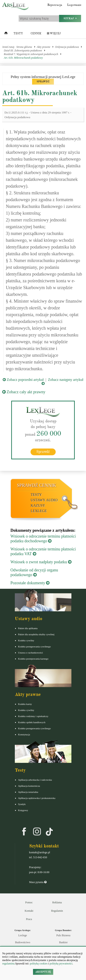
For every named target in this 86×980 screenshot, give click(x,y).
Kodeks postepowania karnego (33, 659)
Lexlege (23, 935)
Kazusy (38, 505)
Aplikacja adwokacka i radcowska (35, 780)
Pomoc (29, 902)
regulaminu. (9, 964)
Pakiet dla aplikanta (28, 628)
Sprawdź (43, 452)
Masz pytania (38, 882)
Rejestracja (55, 5)
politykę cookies (39, 964)
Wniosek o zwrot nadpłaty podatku (41, 562)
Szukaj (70, 18)
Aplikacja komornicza (29, 786)
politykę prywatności (61, 964)
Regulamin (57, 911)
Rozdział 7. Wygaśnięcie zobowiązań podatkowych (31, 54)
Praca (29, 919)
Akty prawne (44, 47)
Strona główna (24, 47)
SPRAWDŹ (43, 82)
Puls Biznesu (63, 935)
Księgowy (23, 810)
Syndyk (22, 804)
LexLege (39, 511)
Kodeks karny (25, 704)
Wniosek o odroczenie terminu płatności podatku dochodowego (43, 539)
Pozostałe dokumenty (30, 583)
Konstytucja (24, 734)
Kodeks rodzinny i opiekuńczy (33, 716)
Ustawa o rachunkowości (31, 653)
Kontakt (29, 911)
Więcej (54, 33)
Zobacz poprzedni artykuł (23, 380)
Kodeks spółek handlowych (32, 722)
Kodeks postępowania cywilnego (34, 646)
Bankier (63, 942)
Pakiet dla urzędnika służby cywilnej (36, 634)
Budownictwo (23, 942)
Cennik (36, 33)
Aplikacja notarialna (28, 792)
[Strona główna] (6, 34)
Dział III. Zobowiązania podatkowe (23, 51)
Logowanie (74, 5)
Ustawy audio (44, 500)
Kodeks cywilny (26, 640)
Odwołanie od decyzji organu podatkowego (34, 572)
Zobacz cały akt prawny (24, 392)
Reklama (57, 902)
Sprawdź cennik (37, 485)
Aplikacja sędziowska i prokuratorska (37, 798)
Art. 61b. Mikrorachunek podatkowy (23, 58)
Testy (18, 33)
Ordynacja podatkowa (67, 47)
